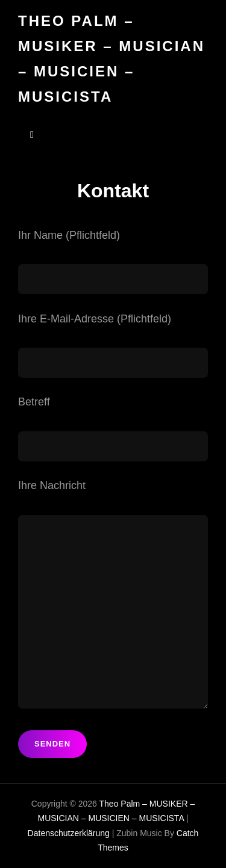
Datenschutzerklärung (69, 833)
